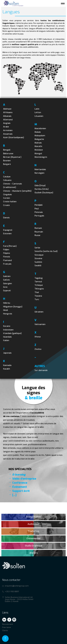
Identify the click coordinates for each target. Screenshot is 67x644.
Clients (5, 630)
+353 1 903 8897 (12, 592)
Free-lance (7, 627)
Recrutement (8, 624)
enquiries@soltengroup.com (17, 586)
